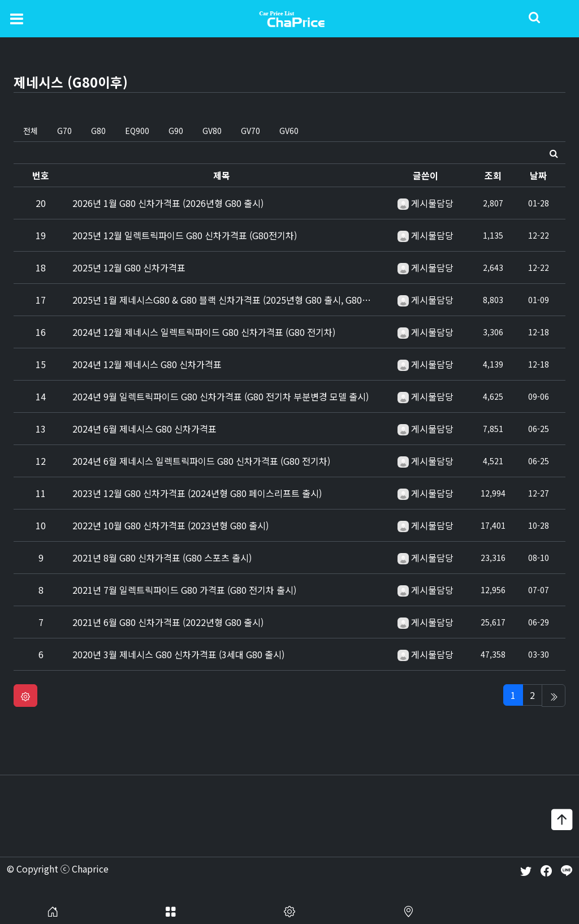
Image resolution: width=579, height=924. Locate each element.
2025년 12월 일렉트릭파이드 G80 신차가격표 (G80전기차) (185, 235)
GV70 (250, 131)
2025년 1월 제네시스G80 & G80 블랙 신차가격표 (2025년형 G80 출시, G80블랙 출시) (237, 300)
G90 (176, 131)
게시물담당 (432, 203)
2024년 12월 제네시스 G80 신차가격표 (147, 364)
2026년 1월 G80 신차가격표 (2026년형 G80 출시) (168, 203)
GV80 (212, 131)
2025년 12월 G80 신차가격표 (129, 267)
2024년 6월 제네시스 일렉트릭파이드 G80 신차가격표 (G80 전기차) (201, 461)
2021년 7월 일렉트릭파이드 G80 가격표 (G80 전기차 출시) (184, 590)
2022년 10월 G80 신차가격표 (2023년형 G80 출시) (170, 525)
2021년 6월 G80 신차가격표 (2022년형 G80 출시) (168, 622)
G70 (64, 131)
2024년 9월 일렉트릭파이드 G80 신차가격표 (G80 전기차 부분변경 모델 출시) (221, 396)
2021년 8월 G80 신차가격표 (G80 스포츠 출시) (162, 558)
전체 (31, 131)
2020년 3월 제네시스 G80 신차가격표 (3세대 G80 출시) (178, 654)
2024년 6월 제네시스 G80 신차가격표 (144, 429)
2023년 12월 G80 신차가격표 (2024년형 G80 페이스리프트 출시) (197, 493)
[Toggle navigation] (17, 18)
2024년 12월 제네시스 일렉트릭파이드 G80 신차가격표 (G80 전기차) (204, 332)
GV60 (289, 131)
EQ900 (137, 131)
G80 (98, 131)
